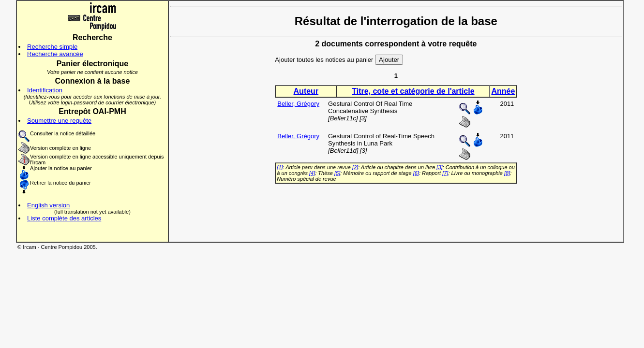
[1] (280, 167)
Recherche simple (52, 47)
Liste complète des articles (64, 218)
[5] (337, 173)
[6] (416, 173)
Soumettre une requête (59, 121)
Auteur (306, 91)
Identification (45, 90)
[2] (355, 167)
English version (48, 205)
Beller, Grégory (298, 104)
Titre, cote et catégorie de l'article (413, 91)
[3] (439, 167)
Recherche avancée (55, 54)
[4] (312, 173)
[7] (445, 173)
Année (503, 91)
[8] (507, 173)
